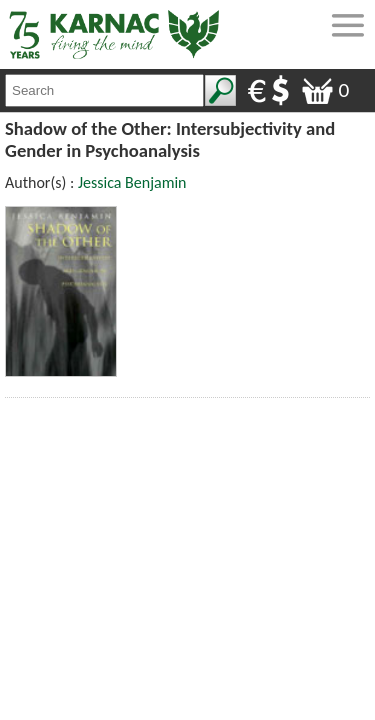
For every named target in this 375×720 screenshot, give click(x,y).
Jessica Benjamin (132, 182)
